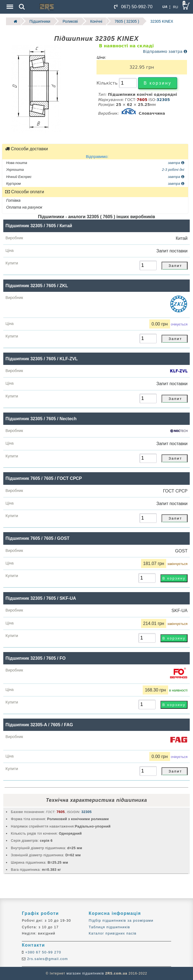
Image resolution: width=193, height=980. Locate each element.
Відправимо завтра (165, 51)
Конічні (95, 21)
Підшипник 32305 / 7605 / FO (36, 658)
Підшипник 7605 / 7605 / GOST (37, 538)
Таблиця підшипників (109, 927)
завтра (176, 162)
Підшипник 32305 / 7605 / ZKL (37, 285)
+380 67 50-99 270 (43, 952)
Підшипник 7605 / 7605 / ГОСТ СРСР (44, 478)
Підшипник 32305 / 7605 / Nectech (41, 418)
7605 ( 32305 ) (125, 21)
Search (22, 7)
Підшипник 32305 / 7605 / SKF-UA (41, 598)
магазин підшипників (85, 973)
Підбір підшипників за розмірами (121, 920)
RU (176, 7)
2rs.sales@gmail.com (47, 959)
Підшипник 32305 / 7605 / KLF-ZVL (42, 358)
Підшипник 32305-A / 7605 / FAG (39, 724)
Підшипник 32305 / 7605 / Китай (39, 226)
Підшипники (40, 21)
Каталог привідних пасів (113, 933)
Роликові (70, 21)
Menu (9, 4)
